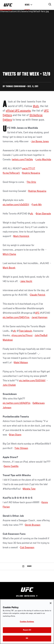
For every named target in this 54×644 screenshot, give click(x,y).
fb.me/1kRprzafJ (11, 173)
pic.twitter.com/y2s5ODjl (16, 205)
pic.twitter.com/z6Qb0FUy (17, 403)
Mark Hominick (21, 236)
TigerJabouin (25, 331)
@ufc (36, 106)
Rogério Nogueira (31, 173)
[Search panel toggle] (50, 4)
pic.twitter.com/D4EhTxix (16, 317)
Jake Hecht (26, 281)
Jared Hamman (39, 317)
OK (27, 638)
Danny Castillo (11, 466)
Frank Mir (37, 205)
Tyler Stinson (21, 448)
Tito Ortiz (31, 182)
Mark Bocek (9, 268)
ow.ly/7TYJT (29, 169)
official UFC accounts (18, 111)
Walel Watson (21, 363)
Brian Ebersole (43, 214)
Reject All (27, 630)
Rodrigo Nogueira (37, 191)
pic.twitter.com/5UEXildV (32, 381)
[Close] (51, 603)
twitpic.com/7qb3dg (22, 160)
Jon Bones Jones (40, 142)
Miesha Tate (29, 489)
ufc (32, 214)
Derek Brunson (33, 525)
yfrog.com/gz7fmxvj (22, 336)
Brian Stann (15, 435)
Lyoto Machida (43, 160)
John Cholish (9, 385)
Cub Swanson (27, 548)
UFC (37, 313)
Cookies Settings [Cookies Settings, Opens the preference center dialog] (27, 622)
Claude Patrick (38, 295)
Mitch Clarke (9, 254)
